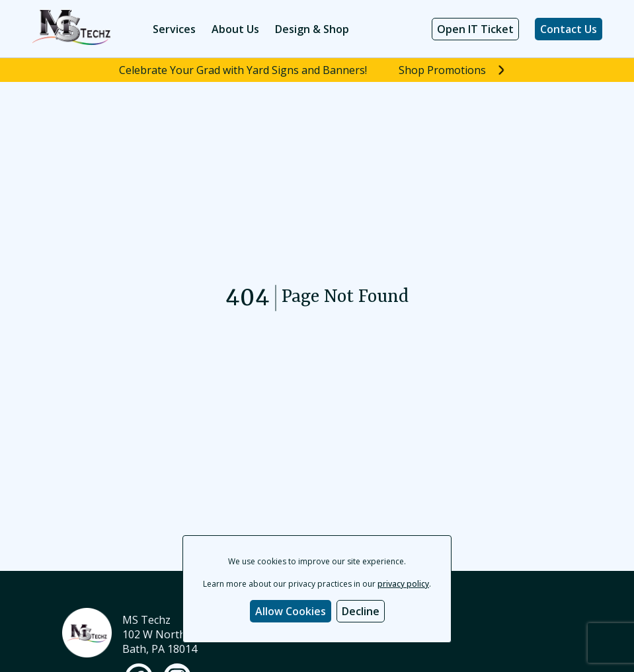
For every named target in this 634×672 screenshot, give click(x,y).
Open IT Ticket (475, 29)
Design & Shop (312, 29)
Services (174, 29)
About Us (235, 29)
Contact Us (569, 29)
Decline (361, 611)
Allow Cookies (291, 611)
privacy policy (403, 584)
